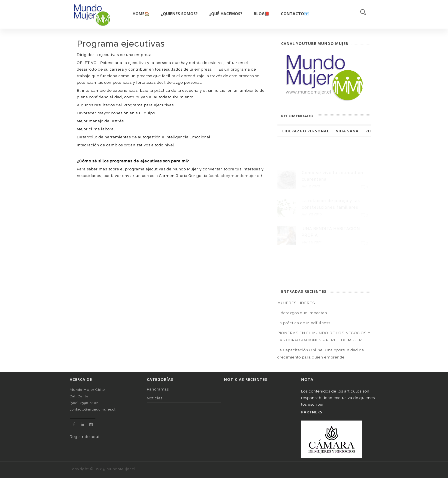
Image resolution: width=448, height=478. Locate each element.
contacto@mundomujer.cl (235, 176)
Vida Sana (347, 131)
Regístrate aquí (85, 437)
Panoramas (158, 389)
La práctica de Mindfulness (304, 323)
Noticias (155, 398)
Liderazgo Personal (306, 131)
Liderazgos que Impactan (302, 313)
